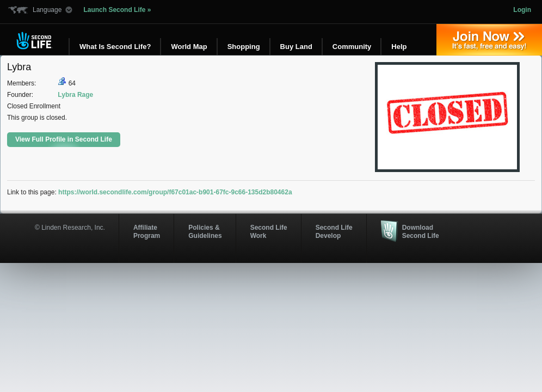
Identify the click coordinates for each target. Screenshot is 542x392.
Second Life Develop (334, 231)
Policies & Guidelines (205, 231)
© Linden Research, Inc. (70, 228)
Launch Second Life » (117, 10)
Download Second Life (421, 231)
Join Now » (489, 40)
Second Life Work (269, 231)
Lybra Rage (75, 95)
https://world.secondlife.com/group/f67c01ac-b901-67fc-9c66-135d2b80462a (175, 192)
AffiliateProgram (147, 231)
